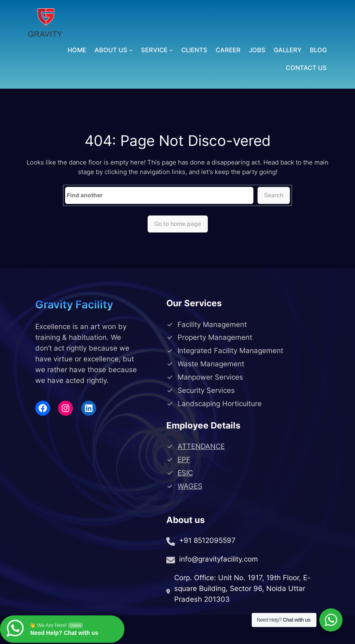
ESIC (185, 473)
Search (274, 195)
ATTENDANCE (201, 446)
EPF (184, 460)
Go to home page (178, 224)
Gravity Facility (74, 304)
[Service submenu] (171, 50)
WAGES (190, 486)
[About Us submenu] (131, 50)
